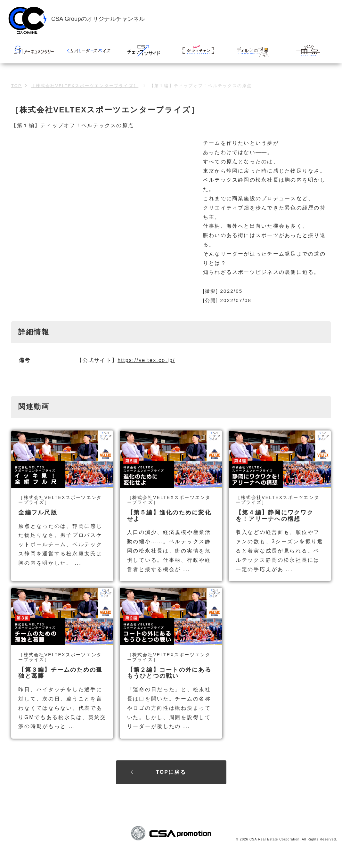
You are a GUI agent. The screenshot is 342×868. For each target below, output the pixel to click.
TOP (16, 99)
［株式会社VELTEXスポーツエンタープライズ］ (85, 99)
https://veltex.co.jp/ (146, 374)
